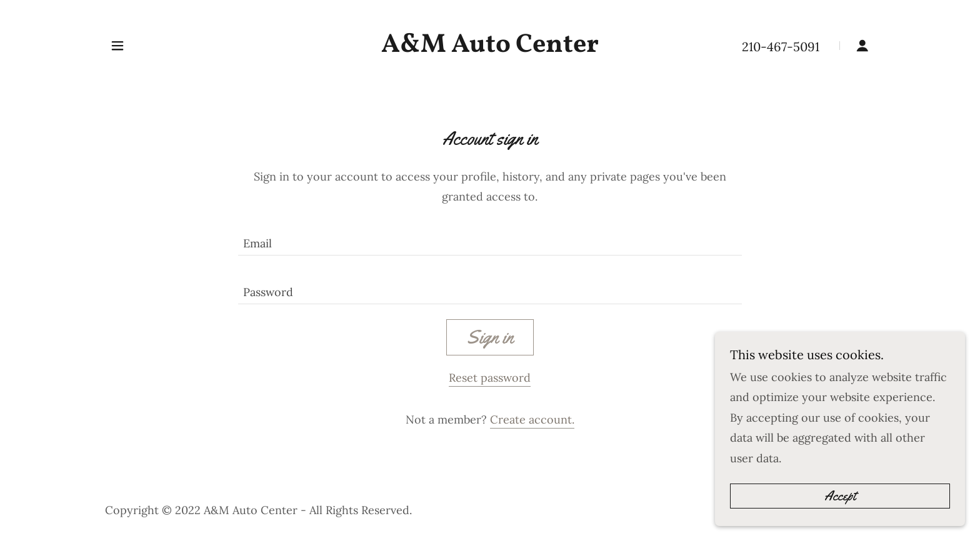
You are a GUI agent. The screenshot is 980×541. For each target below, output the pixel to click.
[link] (490, 48)
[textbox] (490, 239)
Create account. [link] (532, 419)
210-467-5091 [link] (781, 47)
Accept (840, 522)
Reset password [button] (490, 378)
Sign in (490, 337)
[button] (117, 46)
